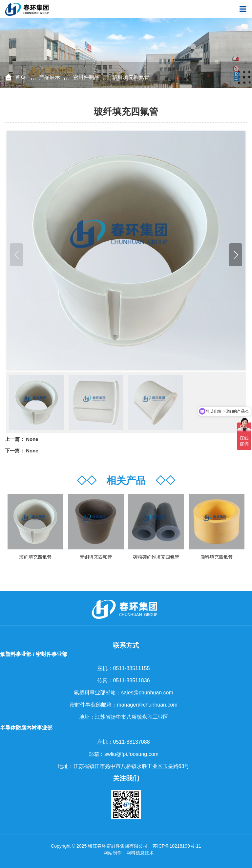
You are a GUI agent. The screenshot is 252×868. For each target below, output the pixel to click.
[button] (236, 255)
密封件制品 (86, 77)
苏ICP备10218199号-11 (177, 846)
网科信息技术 (140, 853)
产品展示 (50, 77)
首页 (21, 77)
